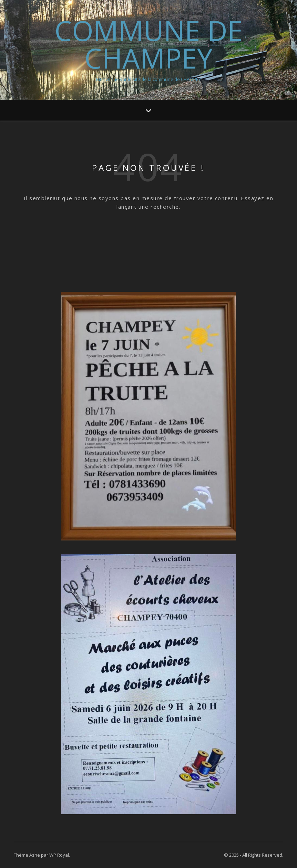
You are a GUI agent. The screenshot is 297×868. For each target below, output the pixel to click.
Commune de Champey (149, 44)
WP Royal (59, 855)
